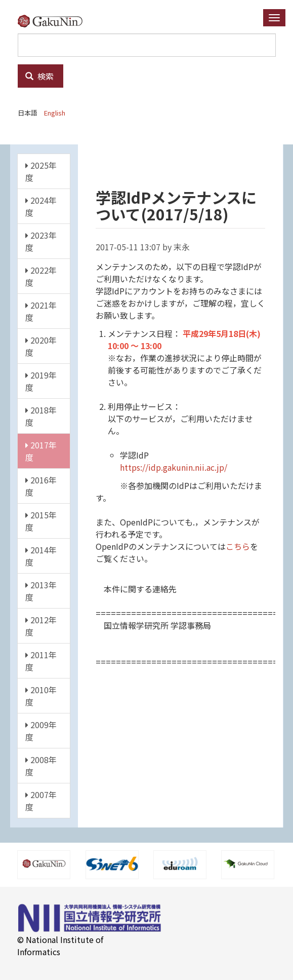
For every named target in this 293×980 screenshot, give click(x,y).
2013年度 (41, 591)
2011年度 (41, 661)
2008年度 (41, 766)
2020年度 (41, 346)
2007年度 (41, 801)
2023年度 (41, 241)
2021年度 (41, 311)
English (55, 113)
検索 (39, 76)
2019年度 (41, 381)
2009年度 (41, 731)
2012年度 (41, 626)
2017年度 (41, 451)
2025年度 (41, 171)
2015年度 (41, 521)
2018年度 (41, 416)
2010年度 (41, 696)
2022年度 (41, 276)
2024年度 (41, 206)
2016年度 (41, 486)
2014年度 (41, 556)
